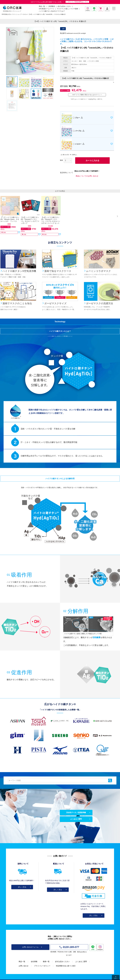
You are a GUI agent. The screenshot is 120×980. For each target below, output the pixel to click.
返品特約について (67, 173)
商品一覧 (22, 961)
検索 (110, 780)
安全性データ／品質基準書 (76, 812)
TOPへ (116, 978)
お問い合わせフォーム (30, 947)
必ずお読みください (64, 6)
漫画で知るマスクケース (58, 271)
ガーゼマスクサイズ (55, 303)
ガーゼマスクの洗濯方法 (99, 303)
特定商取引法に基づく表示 (66, 966)
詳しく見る (22, 887)
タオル (25, 14)
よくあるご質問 (76, 819)
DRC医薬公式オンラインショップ (12, 14)
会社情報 (34, 961)
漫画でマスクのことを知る (17, 303)
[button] (3, 216)
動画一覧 (46, 961)
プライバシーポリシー (42, 966)
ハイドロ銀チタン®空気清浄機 (19, 271)
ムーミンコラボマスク (98, 271)
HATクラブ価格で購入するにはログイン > (87, 95)
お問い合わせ (24, 966)
